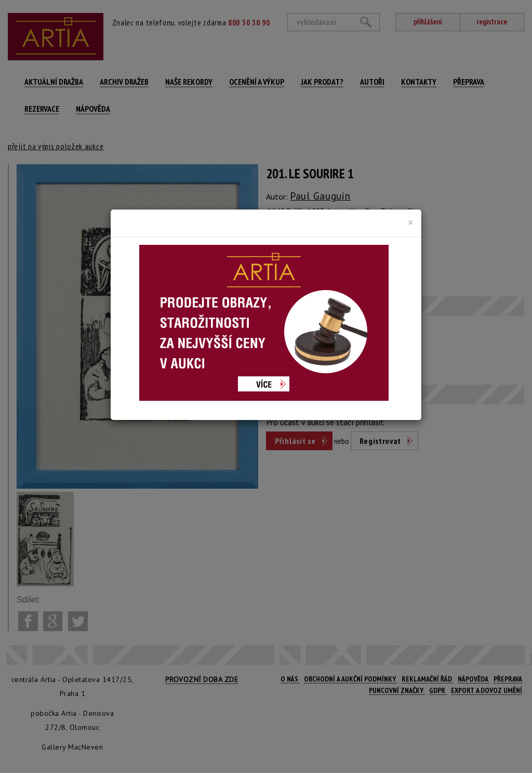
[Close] (411, 222)
